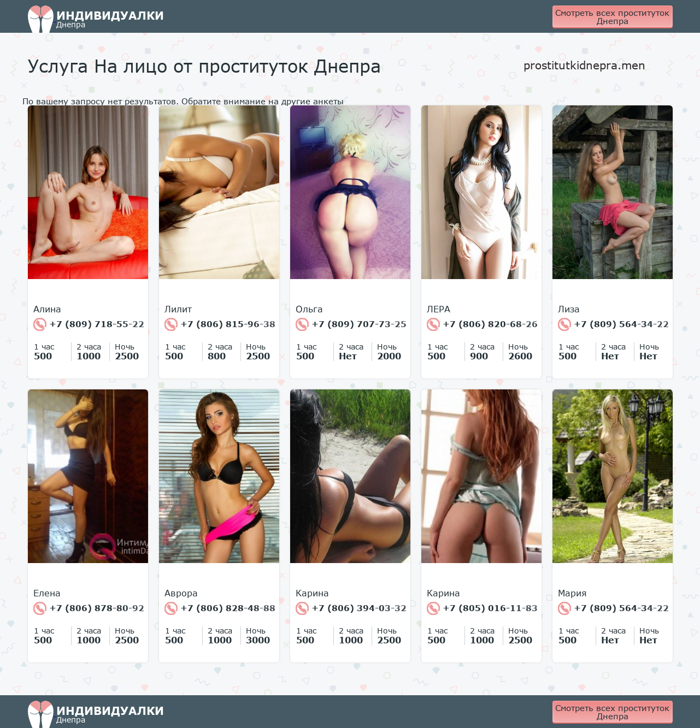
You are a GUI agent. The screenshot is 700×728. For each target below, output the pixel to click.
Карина (312, 593)
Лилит (178, 309)
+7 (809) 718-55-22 (89, 324)
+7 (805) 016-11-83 (482, 608)
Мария (572, 593)
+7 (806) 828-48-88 (220, 608)
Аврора (181, 593)
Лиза (569, 309)
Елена (47, 593)
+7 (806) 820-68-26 (482, 324)
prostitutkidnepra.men (584, 65)
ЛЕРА (439, 309)
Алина (47, 309)
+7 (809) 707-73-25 (351, 324)
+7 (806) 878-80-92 (89, 608)
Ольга (309, 309)
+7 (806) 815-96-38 (220, 324)
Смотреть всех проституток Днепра (612, 17)
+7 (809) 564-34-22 (613, 324)
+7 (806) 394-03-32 (351, 608)
